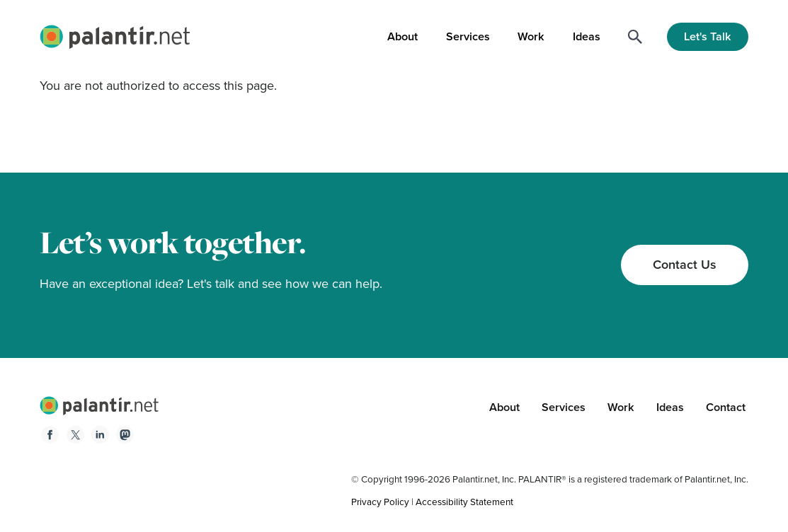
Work (531, 36)
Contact (726, 407)
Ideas (587, 36)
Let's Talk (708, 36)
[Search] (635, 37)
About (402, 36)
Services (468, 36)
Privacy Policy (380, 502)
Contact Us (685, 265)
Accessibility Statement (464, 502)
